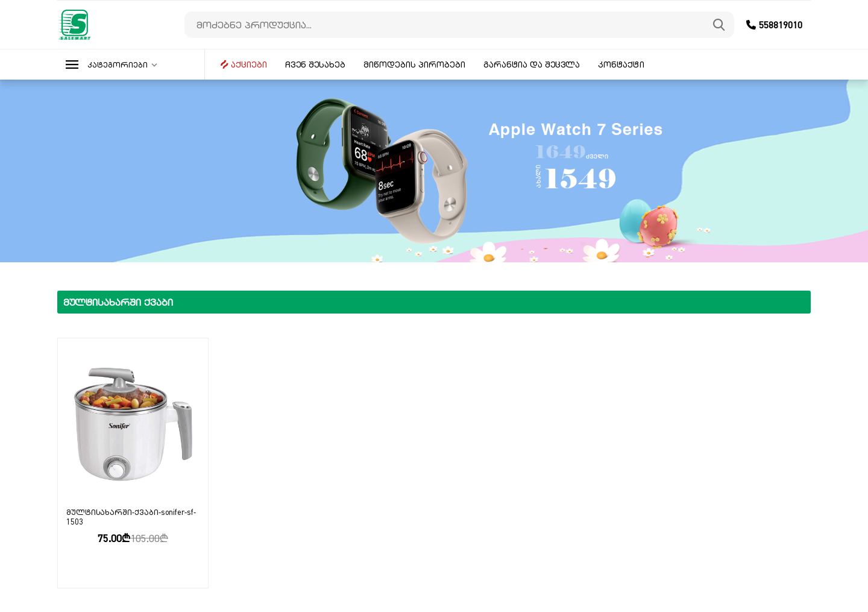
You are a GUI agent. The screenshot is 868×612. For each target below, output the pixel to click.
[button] (131, 65)
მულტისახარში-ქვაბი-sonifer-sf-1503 (131, 517)
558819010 (774, 25)
